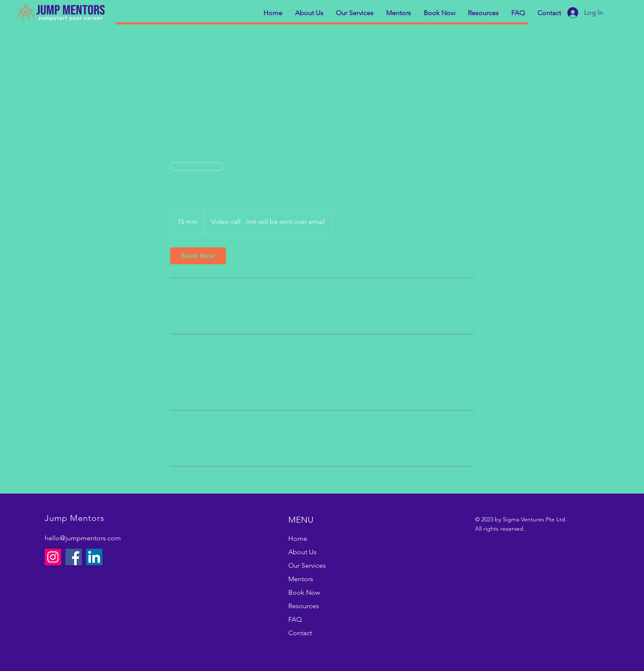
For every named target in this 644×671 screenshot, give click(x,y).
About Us (302, 552)
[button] (309, 13)
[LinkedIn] (94, 557)
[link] (198, 256)
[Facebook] (74, 557)
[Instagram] (53, 557)
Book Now (304, 592)
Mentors (301, 579)
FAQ (295, 619)
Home (298, 538)
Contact (300, 633)
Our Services (307, 565)
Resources (304, 606)
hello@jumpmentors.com (83, 538)
